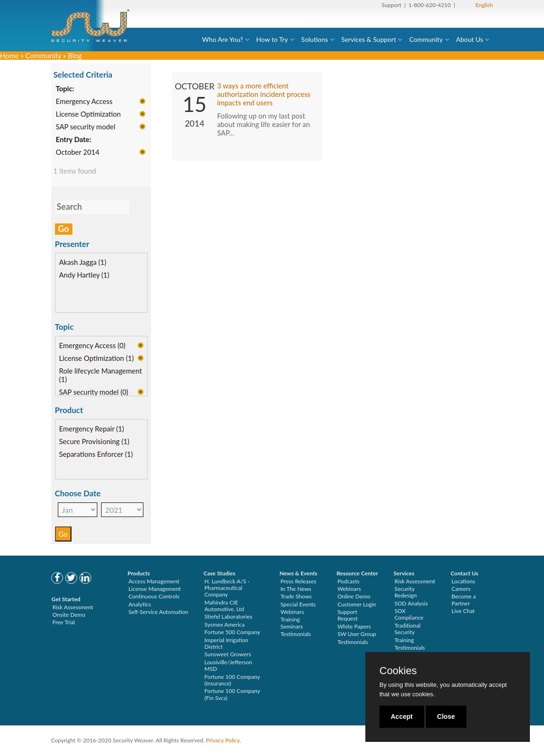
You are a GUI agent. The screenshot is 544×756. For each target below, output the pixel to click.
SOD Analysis (411, 603)
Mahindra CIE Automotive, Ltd (225, 606)
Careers (461, 589)
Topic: (65, 89)
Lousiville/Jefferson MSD (228, 665)
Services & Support (369, 39)
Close (446, 716)
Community (426, 39)
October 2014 (78, 152)
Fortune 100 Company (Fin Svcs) (232, 694)
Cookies (398, 671)
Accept (402, 716)
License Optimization (88, 114)
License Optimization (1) (97, 358)
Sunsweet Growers (228, 654)
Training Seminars (292, 623)
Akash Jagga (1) (83, 263)
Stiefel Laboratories (229, 617)
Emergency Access (84, 102)
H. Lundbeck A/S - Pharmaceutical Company (227, 588)
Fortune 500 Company (232, 632)
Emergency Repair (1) (92, 429)
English (484, 5)
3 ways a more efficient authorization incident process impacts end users (264, 95)
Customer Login (357, 604)
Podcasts (349, 581)
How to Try (272, 39)
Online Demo (354, 596)
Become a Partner (464, 600)
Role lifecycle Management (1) (101, 375)
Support (392, 5)
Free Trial (64, 622)
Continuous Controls (154, 596)
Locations (463, 581)
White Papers (354, 626)
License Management (155, 589)
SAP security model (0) (94, 392)
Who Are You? (223, 39)
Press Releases (298, 581)
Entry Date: (74, 140)
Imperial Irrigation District (226, 643)
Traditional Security (407, 629)
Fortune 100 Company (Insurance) (232, 680)
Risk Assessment (73, 607)
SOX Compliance (409, 614)
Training (404, 640)
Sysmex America (225, 625)
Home (9, 56)
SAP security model (86, 127)
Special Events (298, 604)
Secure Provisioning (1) (94, 442)
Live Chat (463, 611)
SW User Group (357, 634)
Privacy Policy (223, 740)
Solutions (315, 39)
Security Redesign (406, 592)
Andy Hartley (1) (84, 276)
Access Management (154, 581)
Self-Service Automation (158, 612)
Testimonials (296, 634)
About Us (470, 39)
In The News (296, 589)
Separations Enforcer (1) (96, 454)
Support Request (348, 615)
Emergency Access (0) (92, 346)
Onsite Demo (69, 615)
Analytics (140, 604)
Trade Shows (296, 596)
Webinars (292, 612)
